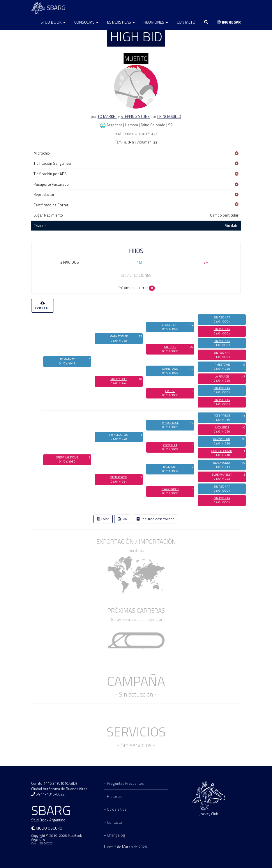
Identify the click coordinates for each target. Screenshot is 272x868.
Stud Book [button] (53, 22)
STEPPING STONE (135, 116)
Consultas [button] (86, 22)
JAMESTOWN (222, 365)
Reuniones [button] (156, 22)
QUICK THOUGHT (222, 451)
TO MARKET (107, 116)
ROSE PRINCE (222, 416)
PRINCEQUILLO (169, 116)
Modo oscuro (49, 828)
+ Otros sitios (115, 809)
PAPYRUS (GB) (222, 439)
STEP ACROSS (119, 477)
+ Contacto (113, 822)
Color (103, 519)
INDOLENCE (222, 427)
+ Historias (113, 796)
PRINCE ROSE (170, 423)
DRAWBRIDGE (170, 489)
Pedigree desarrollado (156, 519)
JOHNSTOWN (170, 369)
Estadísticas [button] (121, 22)
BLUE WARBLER (222, 475)
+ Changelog (115, 835)
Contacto (186, 22)
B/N (123, 519)
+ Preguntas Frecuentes (124, 783)
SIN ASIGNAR (222, 317)
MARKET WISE (119, 336)
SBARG (48, 8)
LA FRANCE (222, 377)
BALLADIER (170, 467)
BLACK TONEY (222, 463)
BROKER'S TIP (170, 325)
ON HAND (170, 347)
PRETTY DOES (119, 379)
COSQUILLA (170, 445)
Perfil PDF (43, 306)
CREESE (170, 391)
